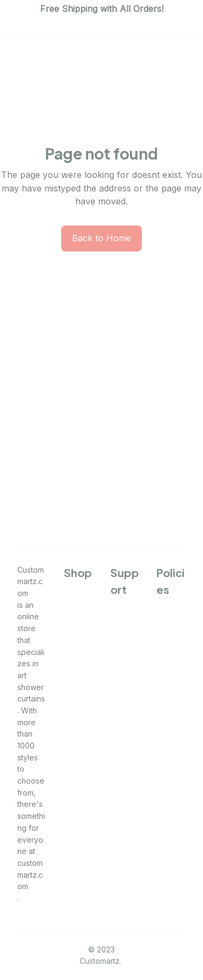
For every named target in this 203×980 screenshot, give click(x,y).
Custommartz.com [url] (31, 581)
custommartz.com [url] (30, 875)
